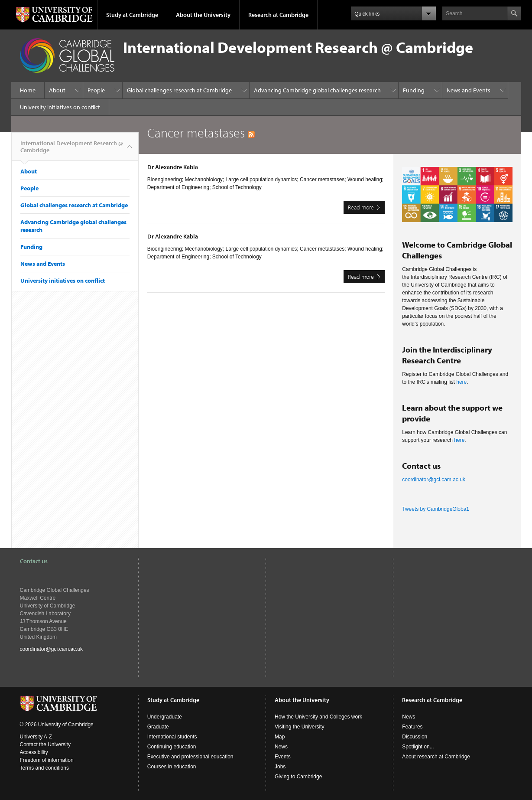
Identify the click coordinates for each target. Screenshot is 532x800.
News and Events (469, 90)
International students (172, 737)
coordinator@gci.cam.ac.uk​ (434, 480)
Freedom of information (47, 760)
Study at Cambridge (132, 15)
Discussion (415, 737)
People (96, 90)
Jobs (280, 767)
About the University (203, 15)
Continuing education (172, 747)
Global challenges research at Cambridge (179, 90)
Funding (414, 90)
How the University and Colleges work (318, 717)
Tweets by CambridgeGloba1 (436, 509)
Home (28, 90)
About (57, 90)
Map (280, 737)
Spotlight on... (418, 747)
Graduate (158, 727)
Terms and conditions (44, 768)
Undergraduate (165, 717)
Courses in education (172, 767)
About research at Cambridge (436, 757)
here (461, 382)
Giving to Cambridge (298, 777)
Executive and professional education (190, 757)
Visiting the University (300, 727)
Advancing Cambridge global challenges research (317, 90)
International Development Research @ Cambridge (72, 150)
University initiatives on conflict (60, 107)
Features (412, 727)
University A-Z (36, 737)
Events (283, 757)
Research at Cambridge (278, 15)
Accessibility (34, 752)
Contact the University (45, 744)
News (281, 747)
